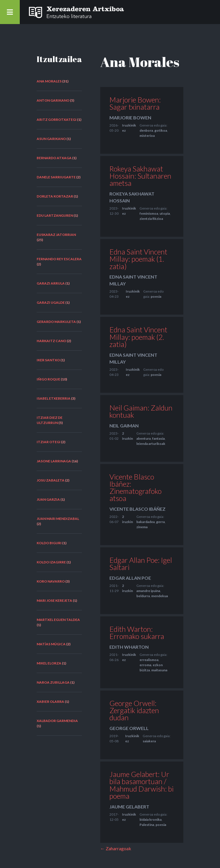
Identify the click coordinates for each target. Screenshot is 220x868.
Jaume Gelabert (129, 807)
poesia (156, 296)
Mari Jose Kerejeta (54, 600)
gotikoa (161, 130)
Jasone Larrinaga (54, 461)
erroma (145, 665)
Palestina (147, 825)
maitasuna (159, 670)
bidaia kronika (151, 819)
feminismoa (149, 213)
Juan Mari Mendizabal (58, 519)
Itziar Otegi (49, 442)
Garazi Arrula (51, 283)
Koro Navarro (51, 581)
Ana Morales (49, 81)
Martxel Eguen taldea (58, 620)
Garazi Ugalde (51, 302)
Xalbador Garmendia (57, 721)
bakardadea (146, 522)
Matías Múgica (51, 644)
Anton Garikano (53, 100)
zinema (142, 527)
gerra (160, 522)
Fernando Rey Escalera (59, 259)
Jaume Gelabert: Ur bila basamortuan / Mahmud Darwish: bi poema (142, 785)
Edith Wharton (129, 647)
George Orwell (129, 728)
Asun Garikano (51, 139)
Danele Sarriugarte (56, 177)
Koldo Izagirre (51, 562)
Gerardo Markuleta (56, 322)
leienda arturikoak (151, 444)
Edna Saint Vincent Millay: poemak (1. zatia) (138, 259)
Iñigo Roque (48, 379)
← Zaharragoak (116, 848)
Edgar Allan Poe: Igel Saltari (141, 564)
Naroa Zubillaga (53, 682)
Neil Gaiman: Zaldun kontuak (141, 411)
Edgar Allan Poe (130, 578)
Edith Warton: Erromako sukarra (137, 633)
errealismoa (149, 660)
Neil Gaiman (124, 426)
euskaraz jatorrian (56, 235)
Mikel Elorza (49, 663)
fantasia (158, 438)
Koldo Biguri (49, 543)
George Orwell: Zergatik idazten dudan (134, 710)
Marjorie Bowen (130, 118)
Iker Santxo (48, 360)
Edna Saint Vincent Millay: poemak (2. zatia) (138, 337)
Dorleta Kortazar (55, 196)
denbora (146, 130)
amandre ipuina (148, 591)
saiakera (149, 741)
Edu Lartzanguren (55, 215)
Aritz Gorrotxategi (57, 120)
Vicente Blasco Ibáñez (137, 509)
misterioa (147, 136)
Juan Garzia (48, 499)
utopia (165, 213)
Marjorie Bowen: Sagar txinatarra (135, 103)
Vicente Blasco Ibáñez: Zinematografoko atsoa (135, 488)
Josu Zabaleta (51, 480)
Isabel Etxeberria (54, 398)
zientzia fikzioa (151, 219)
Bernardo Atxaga (54, 158)
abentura (144, 438)
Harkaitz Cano (51, 341)
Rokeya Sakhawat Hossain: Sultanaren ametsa (140, 176)
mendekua (160, 596)
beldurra (143, 596)
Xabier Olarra (50, 702)
